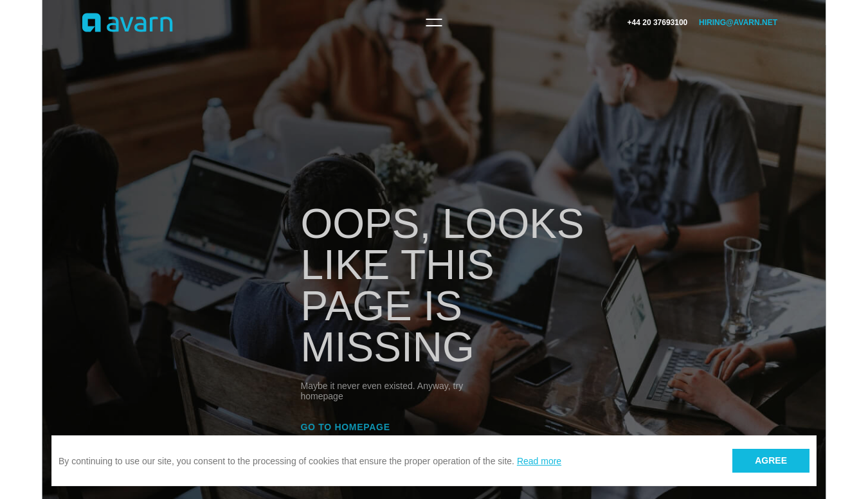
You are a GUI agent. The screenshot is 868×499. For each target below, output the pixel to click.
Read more (539, 461)
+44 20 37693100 (658, 23)
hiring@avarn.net (738, 23)
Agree (771, 460)
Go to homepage (346, 427)
